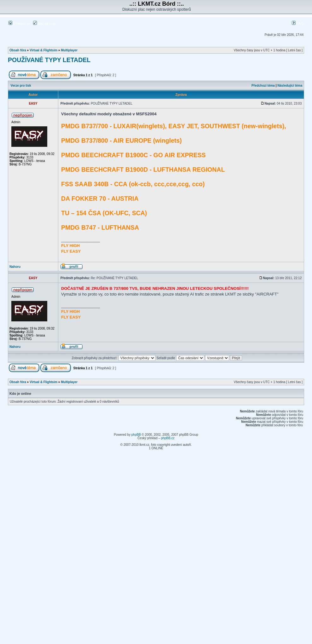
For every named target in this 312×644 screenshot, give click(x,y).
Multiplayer (69, 50)
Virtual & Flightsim (43, 50)
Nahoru (15, 267)
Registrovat (44, 24)
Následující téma (290, 86)
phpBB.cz (168, 438)
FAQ (298, 24)
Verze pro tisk (21, 86)
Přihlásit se (19, 24)
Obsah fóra (18, 50)
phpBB (136, 435)
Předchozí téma (263, 86)
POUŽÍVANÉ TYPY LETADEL (49, 60)
